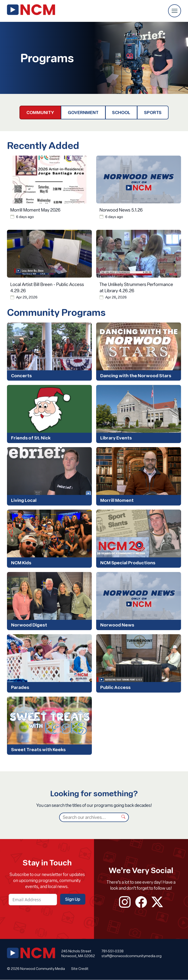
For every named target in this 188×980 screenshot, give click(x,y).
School (121, 112)
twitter (157, 902)
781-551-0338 (113, 951)
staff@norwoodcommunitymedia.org (132, 956)
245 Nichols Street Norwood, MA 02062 (78, 954)
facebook (141, 902)
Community (40, 112)
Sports (153, 112)
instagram (125, 902)
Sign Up (73, 899)
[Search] (89, 818)
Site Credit (80, 969)
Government (83, 112)
